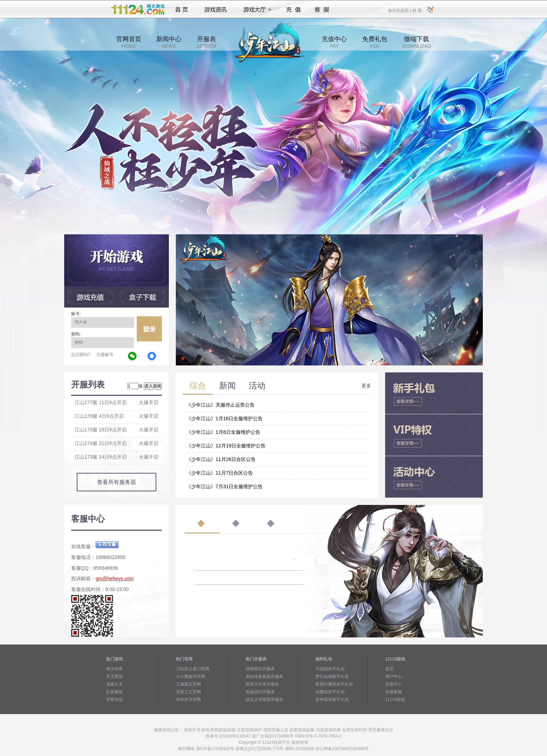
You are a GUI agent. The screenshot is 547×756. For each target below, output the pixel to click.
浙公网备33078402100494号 (342, 749)
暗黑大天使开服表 (262, 684)
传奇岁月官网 (188, 700)
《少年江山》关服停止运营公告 (220, 405)
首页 (182, 10)
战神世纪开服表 (260, 669)
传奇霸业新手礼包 (332, 700)
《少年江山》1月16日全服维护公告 (224, 418)
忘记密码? (81, 355)
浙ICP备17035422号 (215, 749)
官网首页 (129, 42)
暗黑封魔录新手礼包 (334, 684)
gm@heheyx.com (115, 579)
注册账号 (105, 355)
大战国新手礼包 (330, 669)
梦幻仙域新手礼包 (332, 676)
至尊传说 (114, 700)
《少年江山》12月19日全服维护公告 (226, 446)
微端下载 (417, 42)
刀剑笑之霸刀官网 (193, 669)
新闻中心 (169, 42)
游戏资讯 (216, 10)
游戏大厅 (255, 10)
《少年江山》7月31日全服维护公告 (224, 486)
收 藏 (417, 10)
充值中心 (334, 42)
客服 (322, 10)
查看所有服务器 (117, 482)
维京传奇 (114, 669)
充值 (293, 10)
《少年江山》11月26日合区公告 (221, 459)
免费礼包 (375, 42)
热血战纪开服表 (260, 692)
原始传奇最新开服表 (264, 676)
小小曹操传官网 (190, 676)
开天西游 (114, 676)
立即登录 (149, 329)
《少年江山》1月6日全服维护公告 (223, 432)
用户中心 (394, 676)
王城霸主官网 (188, 684)
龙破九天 (114, 684)
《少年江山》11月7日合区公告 (220, 473)
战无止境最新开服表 (264, 700)
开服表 (206, 42)
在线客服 (394, 692)
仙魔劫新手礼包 (330, 692)
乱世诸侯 (114, 692)
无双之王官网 (188, 692)
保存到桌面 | (400, 10)
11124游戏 (395, 700)
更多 (366, 386)
